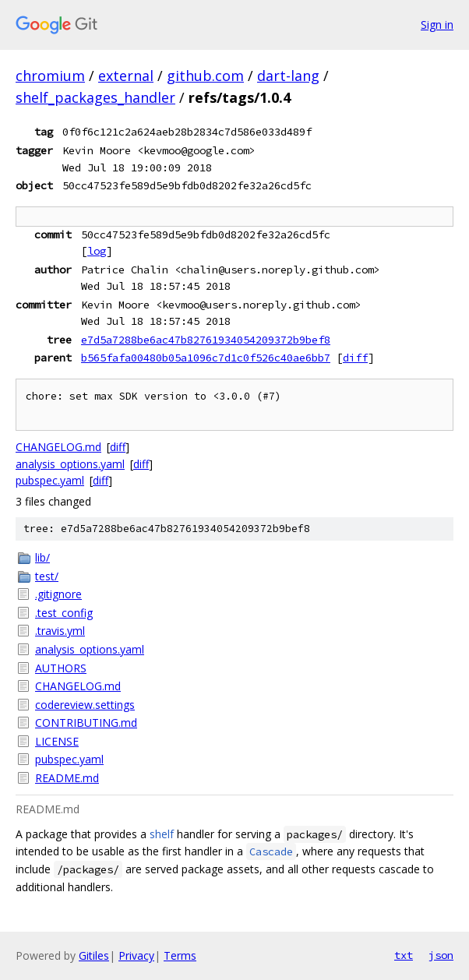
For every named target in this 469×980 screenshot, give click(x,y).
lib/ (42, 557)
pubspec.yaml (50, 480)
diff (355, 358)
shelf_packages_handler (95, 97)
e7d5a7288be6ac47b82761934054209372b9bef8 (206, 340)
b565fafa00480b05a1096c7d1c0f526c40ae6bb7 (206, 358)
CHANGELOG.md (58, 447)
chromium (50, 76)
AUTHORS (61, 668)
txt (404, 955)
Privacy (136, 955)
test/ (47, 576)
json (441, 955)
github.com (205, 76)
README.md (67, 778)
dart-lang (288, 76)
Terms (180, 955)
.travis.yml (60, 631)
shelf (162, 834)
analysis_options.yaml (70, 464)
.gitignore (58, 594)
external (126, 76)
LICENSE (57, 741)
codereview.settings (85, 705)
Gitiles (94, 955)
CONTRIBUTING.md (86, 723)
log (97, 251)
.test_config (64, 613)
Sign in (437, 25)
